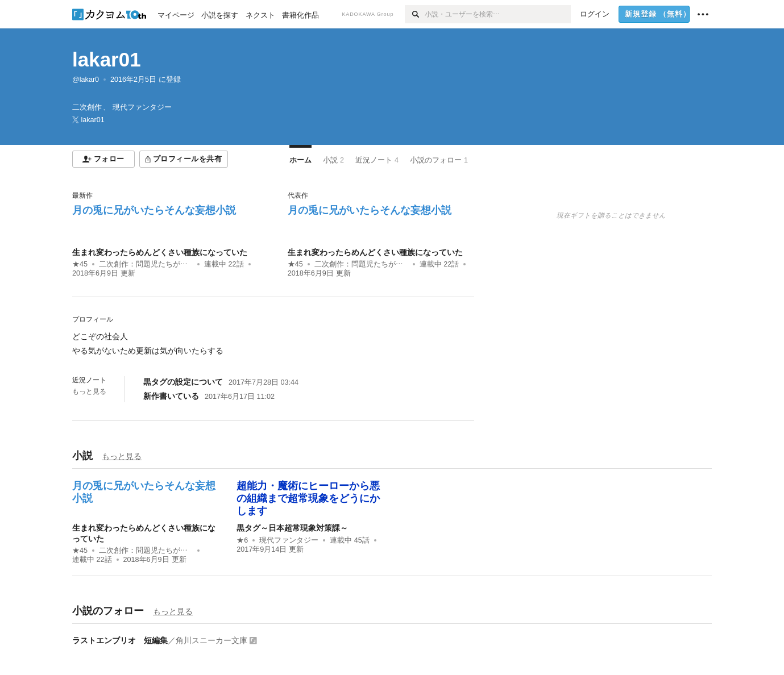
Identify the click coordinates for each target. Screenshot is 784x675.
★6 (242, 540)
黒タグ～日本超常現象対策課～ (292, 528)
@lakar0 (86, 80)
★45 (80, 264)
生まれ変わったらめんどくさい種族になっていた (160, 252)
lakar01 (107, 59)
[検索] (415, 14)
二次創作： (146, 264)
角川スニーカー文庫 (211, 640)
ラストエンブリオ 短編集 (120, 640)
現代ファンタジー (289, 540)
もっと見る (89, 391)
